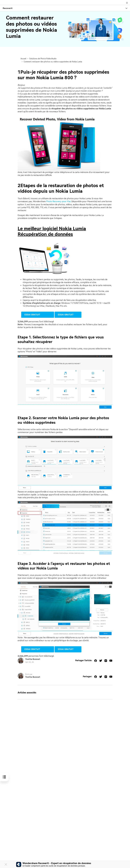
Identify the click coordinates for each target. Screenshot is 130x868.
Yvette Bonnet (33, 659)
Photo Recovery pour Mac (58, 201)
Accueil (23, 59)
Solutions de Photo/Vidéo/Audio (43, 59)
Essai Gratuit (38, 315)
